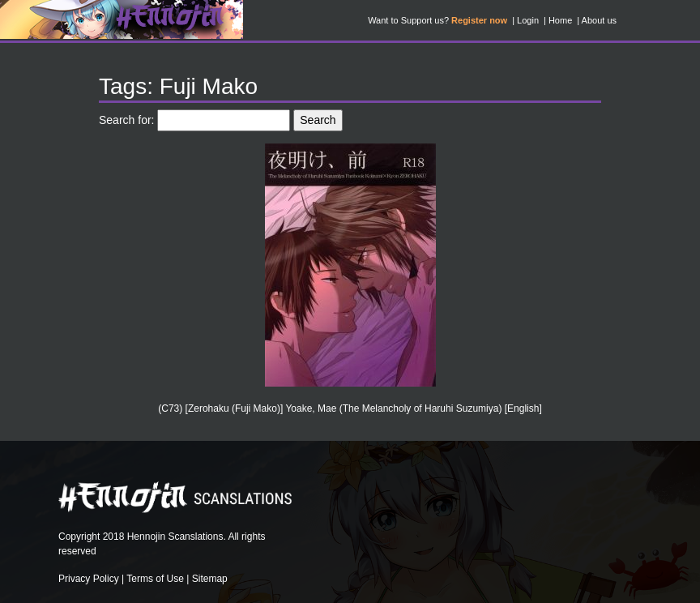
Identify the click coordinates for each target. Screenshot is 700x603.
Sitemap (210, 579)
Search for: (126, 120)
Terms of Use (155, 579)
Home (560, 20)
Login (528, 20)
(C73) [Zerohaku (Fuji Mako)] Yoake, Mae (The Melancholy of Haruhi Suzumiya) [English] (350, 408)
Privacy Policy (89, 579)
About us (599, 20)
